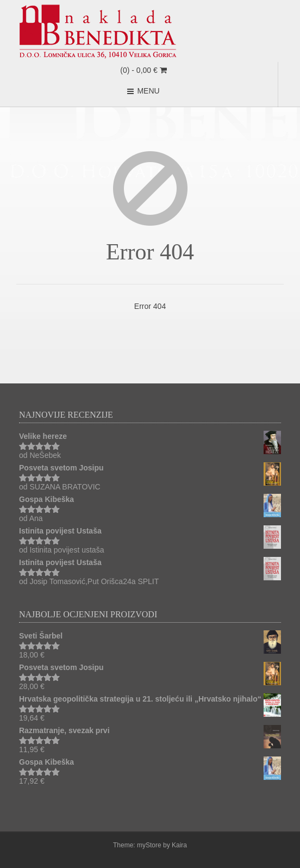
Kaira (179, 845)
